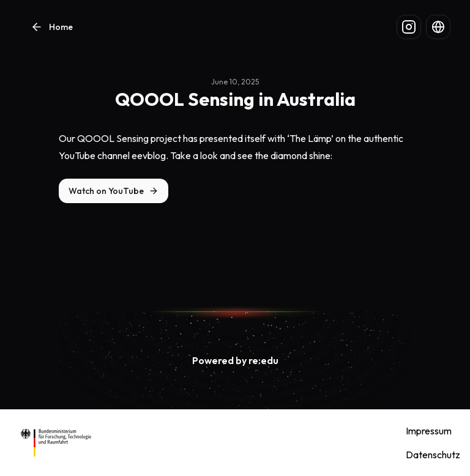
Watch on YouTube (106, 191)
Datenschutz (433, 455)
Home (51, 27)
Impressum (429, 431)
